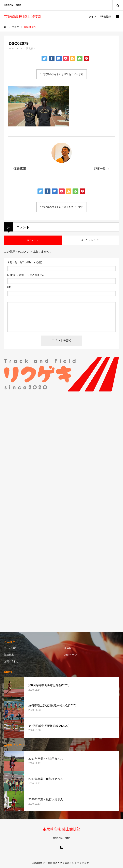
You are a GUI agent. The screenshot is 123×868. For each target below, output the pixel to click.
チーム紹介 (10, 648)
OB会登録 (105, 17)
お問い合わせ (11, 661)
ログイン (91, 17)
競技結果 (9, 655)
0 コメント (33, 240)
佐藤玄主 (20, 168)
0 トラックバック (90, 240)
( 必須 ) (25, 262)
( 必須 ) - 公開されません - (27, 275)
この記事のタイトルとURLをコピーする (61, 74)
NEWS (67, 648)
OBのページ (70, 655)
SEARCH (118, 5)
